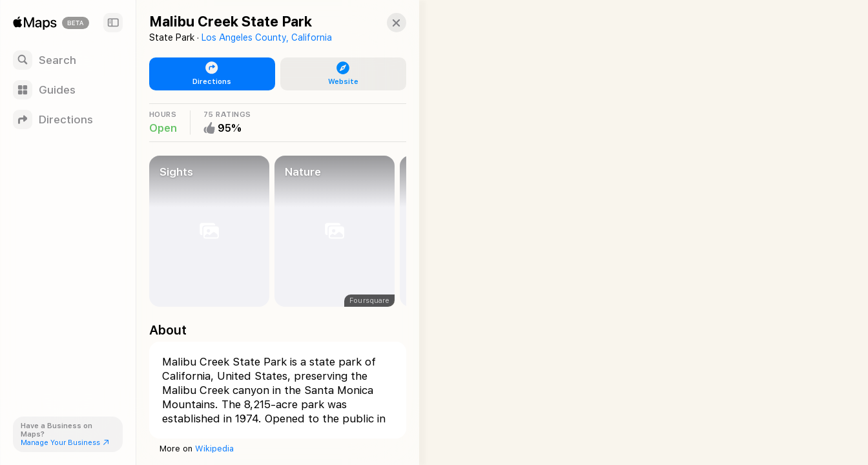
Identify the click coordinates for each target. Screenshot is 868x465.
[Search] (68, 60)
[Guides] (68, 90)
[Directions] (68, 119)
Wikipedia (214, 449)
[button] (385, 23)
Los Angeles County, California (267, 37)
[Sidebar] (113, 23)
